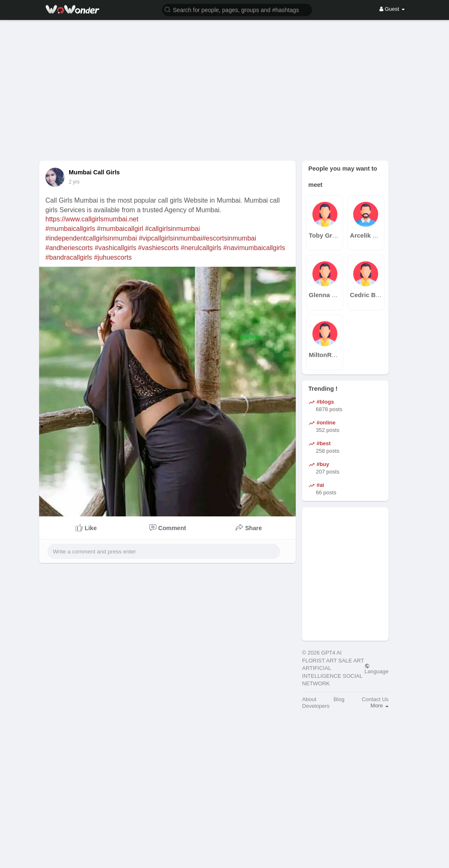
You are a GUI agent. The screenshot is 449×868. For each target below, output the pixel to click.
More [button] (380, 706)
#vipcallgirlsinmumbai (170, 238)
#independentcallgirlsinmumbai (91, 238)
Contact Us (375, 699)
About (309, 699)
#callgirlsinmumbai (172, 229)
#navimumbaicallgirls (254, 248)
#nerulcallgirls (201, 248)
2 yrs (74, 182)
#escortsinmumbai (229, 238)
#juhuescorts (113, 257)
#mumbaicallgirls (70, 229)
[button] (237, 9)
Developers (316, 706)
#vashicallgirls (115, 248)
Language (377, 669)
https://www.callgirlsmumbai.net (92, 219)
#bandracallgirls (69, 257)
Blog (339, 699)
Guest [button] (392, 9)
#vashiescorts (158, 248)
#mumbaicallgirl (120, 229)
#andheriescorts (69, 248)
